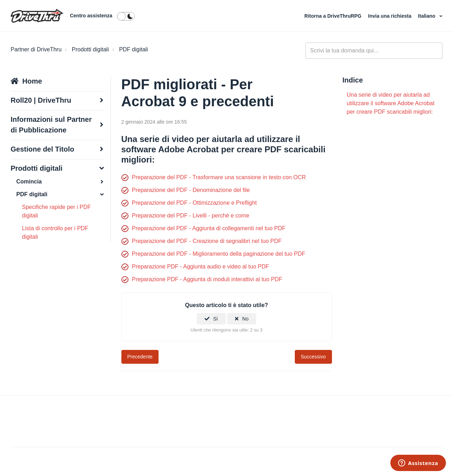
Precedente (140, 357)
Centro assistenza (91, 16)
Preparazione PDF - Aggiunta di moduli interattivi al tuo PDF (207, 279)
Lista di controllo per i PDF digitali (55, 233)
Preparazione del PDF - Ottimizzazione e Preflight (194, 203)
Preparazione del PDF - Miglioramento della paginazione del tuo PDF (219, 254)
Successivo (313, 357)
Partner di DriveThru (36, 49)
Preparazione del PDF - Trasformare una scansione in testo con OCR (219, 177)
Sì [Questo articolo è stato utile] (215, 319)
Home (32, 81)
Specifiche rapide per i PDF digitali (56, 211)
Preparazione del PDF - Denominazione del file (191, 190)
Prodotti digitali (90, 49)
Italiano (427, 16)
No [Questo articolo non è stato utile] (245, 319)
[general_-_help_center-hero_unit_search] (374, 51)
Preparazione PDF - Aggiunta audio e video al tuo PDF (201, 267)
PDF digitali (133, 49)
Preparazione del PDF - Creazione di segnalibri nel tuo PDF (207, 241)
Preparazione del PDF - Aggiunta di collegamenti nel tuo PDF (209, 228)
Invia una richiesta (390, 16)
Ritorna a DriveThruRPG (334, 16)
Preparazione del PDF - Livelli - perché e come (191, 216)
